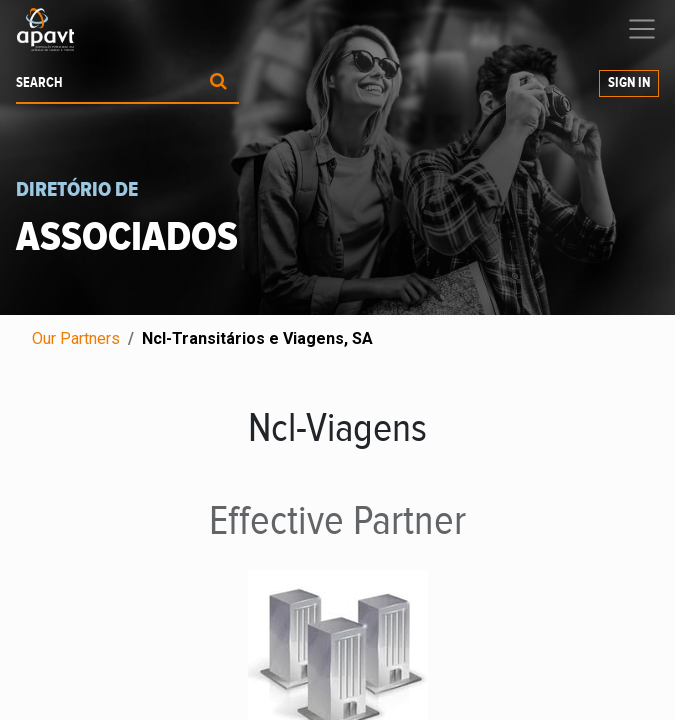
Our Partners (76, 338)
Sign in (629, 83)
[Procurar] (218, 83)
